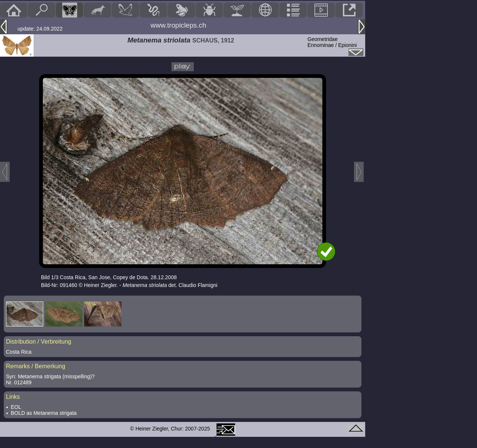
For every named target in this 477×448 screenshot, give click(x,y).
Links (13, 397)
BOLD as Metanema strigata (44, 413)
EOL (16, 407)
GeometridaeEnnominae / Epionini (332, 42)
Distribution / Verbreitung (39, 342)
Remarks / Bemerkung (36, 366)
